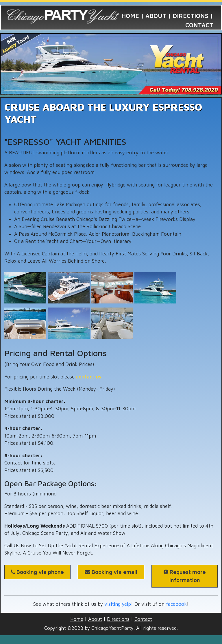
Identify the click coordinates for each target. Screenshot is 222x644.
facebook (176, 604)
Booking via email (111, 572)
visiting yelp (118, 604)
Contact (199, 25)
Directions (190, 16)
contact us (89, 377)
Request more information (185, 576)
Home (130, 16)
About (156, 16)
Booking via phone (37, 572)
